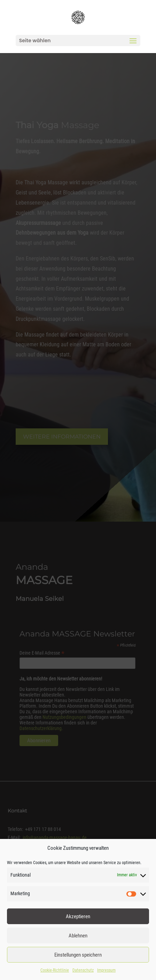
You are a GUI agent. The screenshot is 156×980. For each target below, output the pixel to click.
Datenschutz (83, 970)
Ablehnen (78, 936)
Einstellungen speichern (78, 955)
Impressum (106, 970)
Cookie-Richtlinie (55, 970)
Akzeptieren (78, 916)
